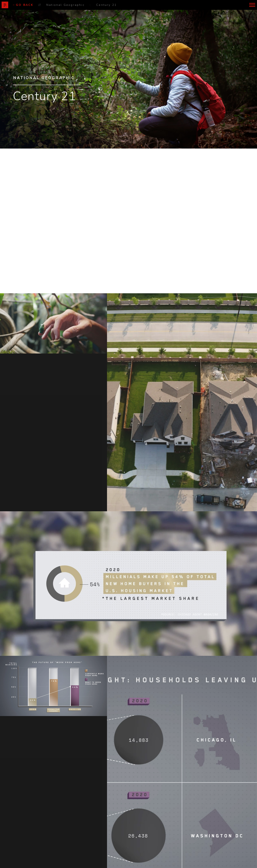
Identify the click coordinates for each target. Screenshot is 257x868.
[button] (252, 5)
